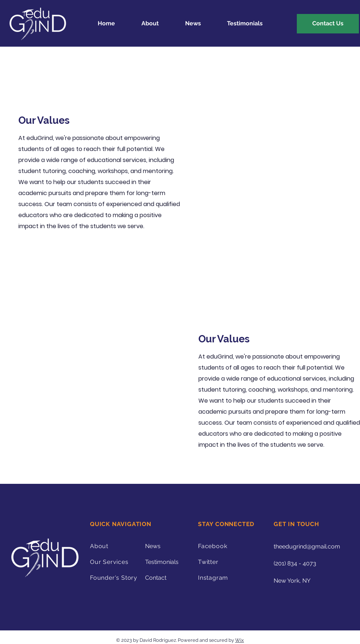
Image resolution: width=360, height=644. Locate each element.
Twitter (208, 562)
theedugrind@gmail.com (307, 546)
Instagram (213, 578)
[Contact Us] (328, 24)
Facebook (213, 546)
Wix (240, 640)
